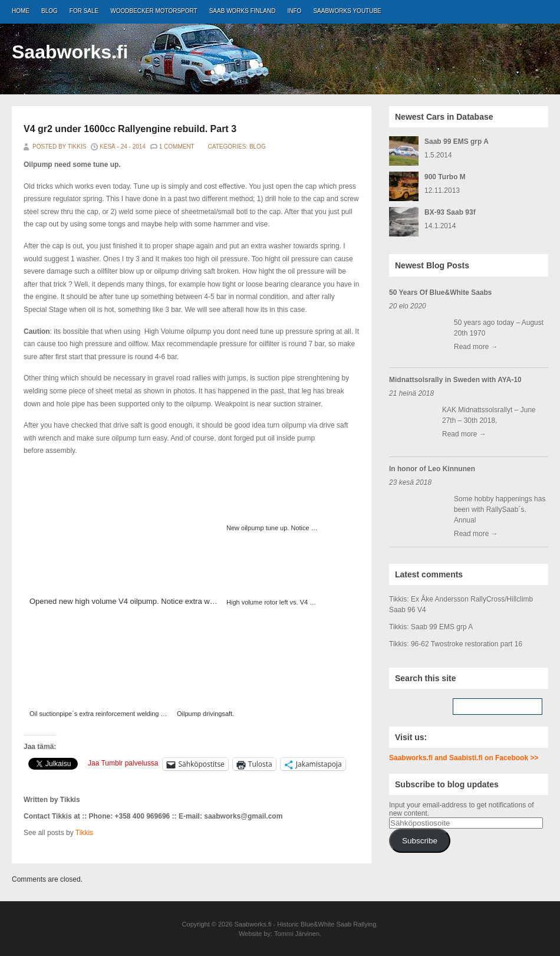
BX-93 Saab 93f (450, 212)
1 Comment (177, 147)
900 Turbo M (445, 177)
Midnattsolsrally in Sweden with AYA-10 (455, 380)
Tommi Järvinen (297, 934)
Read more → (476, 347)
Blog (50, 11)
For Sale (84, 11)
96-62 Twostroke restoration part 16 (467, 644)
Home (21, 11)
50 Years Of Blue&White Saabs (441, 293)
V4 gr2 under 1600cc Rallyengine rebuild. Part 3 (130, 129)
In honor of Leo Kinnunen (432, 469)
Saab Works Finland (243, 11)
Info (295, 11)
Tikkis (84, 833)
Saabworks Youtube (347, 11)
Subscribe (420, 841)
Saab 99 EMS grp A (457, 142)
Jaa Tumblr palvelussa (123, 763)
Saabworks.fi (70, 52)
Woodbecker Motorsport (154, 11)
